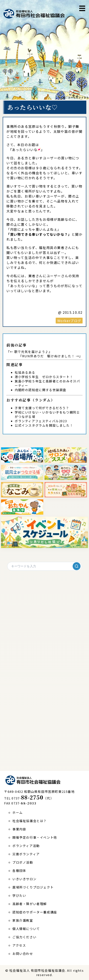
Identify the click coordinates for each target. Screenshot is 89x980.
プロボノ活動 (23, 862)
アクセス (19, 945)
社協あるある (25, 372)
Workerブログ (69, 321)
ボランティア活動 (26, 846)
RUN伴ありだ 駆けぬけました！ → (51, 356)
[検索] (77, 566)
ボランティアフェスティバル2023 (41, 421)
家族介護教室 (23, 920)
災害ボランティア (26, 854)
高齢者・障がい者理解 (30, 904)
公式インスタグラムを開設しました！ (44, 425)
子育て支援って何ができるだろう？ (42, 408)
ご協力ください (24, 937)
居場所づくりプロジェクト (33, 887)
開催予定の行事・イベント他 (35, 837)
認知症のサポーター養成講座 (35, 912)
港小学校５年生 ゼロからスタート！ (44, 377)
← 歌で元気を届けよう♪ (29, 352)
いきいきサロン (24, 879)
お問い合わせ (23, 954)
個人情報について (26, 929)
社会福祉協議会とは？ (30, 821)
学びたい (19, 895)
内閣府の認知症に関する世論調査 (40, 390)
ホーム (18, 812)
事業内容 (19, 829)
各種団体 (19, 871)
